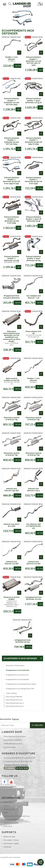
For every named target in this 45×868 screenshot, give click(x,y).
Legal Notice (8, 802)
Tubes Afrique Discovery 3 (15, 706)
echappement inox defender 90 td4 (22, 641)
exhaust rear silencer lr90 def (12, 490)
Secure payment (9, 809)
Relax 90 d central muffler (12, 598)
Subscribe (37, 725)
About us (7, 806)
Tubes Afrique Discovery (14, 700)
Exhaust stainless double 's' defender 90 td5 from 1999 (12, 220)
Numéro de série (9, 837)
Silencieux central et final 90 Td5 (12, 419)
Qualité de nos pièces (11, 823)
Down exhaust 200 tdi (33, 332)
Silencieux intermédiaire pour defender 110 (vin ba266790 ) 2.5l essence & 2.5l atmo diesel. (12, 336)
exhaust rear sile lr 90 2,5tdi (12, 525)
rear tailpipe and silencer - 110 (33, 297)
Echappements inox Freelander (17, 679)
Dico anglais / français (11, 840)
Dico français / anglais (11, 843)
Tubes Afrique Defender (14, 697)
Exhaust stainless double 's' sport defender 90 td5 (33, 258)
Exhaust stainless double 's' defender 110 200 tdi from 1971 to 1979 (33, 61)
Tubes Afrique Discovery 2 (15, 703)
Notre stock (8, 826)
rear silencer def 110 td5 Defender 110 (33, 526)
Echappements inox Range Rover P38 (20, 689)
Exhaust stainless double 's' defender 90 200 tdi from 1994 (12, 141)
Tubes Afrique (11, 693)
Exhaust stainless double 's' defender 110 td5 (12, 258)
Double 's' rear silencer (12, 58)
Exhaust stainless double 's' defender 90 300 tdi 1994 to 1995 (33, 141)
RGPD (6, 813)
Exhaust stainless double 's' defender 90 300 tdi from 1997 (33, 181)
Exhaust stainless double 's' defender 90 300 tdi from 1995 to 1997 (12, 181)
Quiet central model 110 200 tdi (12, 379)
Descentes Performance (15, 665)
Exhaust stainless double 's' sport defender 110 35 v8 (33, 101)
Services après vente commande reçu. (17, 816)
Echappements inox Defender (18, 670)
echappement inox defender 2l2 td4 (33, 598)
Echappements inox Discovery (17, 675)
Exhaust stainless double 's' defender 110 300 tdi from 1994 (12, 102)
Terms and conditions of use (13, 819)
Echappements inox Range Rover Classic (21, 684)
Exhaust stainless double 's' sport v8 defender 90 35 (33, 219)
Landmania (7, 847)
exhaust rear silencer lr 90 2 (33, 490)
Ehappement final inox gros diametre (12, 297)
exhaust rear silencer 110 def (12, 563)
